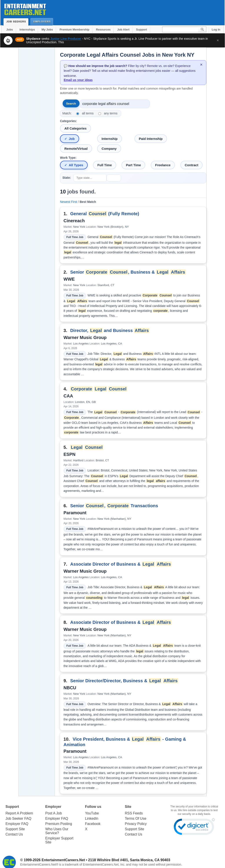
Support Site (15, 829)
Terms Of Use (136, 818)
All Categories (75, 128)
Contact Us (14, 834)
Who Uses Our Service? (57, 831)
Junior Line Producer (66, 39)
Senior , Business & (128, 272)
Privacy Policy (136, 824)
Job (72, 139)
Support (142, 30)
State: (67, 178)
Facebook (93, 824)
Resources (103, 30)
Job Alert (123, 30)
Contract (192, 165)
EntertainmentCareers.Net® (39, 864)
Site (128, 807)
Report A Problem (19, 813)
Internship (110, 139)
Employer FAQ (17, 824)
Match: (67, 113)
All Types (76, 165)
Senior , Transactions (114, 506)
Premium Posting (59, 824)
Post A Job (54, 813)
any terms (111, 113)
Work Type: (68, 158)
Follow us (93, 807)
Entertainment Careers (25, 9)
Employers (43, 21)
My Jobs (47, 30)
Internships (27, 30)
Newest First (69, 202)
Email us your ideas (78, 80)
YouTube (92, 813)
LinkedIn (92, 818)
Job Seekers (17, 22)
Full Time (105, 165)
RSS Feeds (134, 813)
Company (109, 149)
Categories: (68, 121)
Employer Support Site (59, 840)
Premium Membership (74, 30)
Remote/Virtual (76, 149)
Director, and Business (110, 330)
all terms (88, 113)
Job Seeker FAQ (18, 818)
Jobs (10, 30)
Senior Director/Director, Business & (124, 681)
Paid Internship (151, 139)
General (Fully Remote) (105, 214)
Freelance (163, 165)
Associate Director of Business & (121, 564)
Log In (216, 30)
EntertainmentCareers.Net (63, 860)
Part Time (133, 165)
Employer (53, 807)
